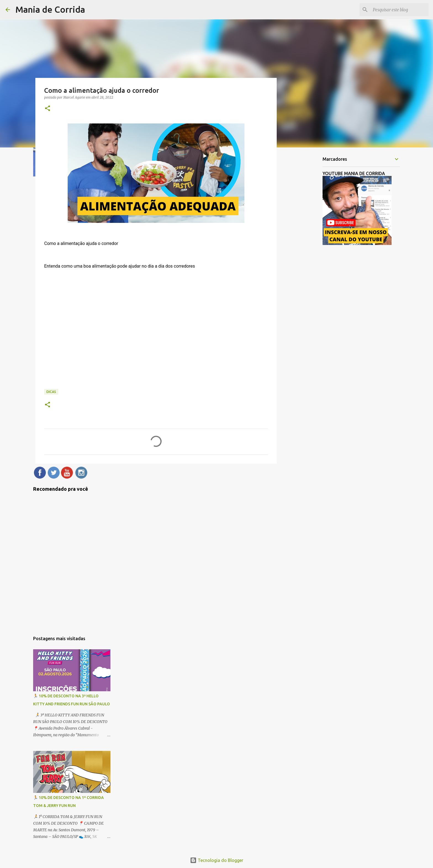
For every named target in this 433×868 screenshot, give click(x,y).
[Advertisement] (305, 239)
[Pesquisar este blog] (400, 10)
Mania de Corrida (50, 9)
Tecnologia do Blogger (217, 860)
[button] (47, 109)
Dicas (51, 392)
